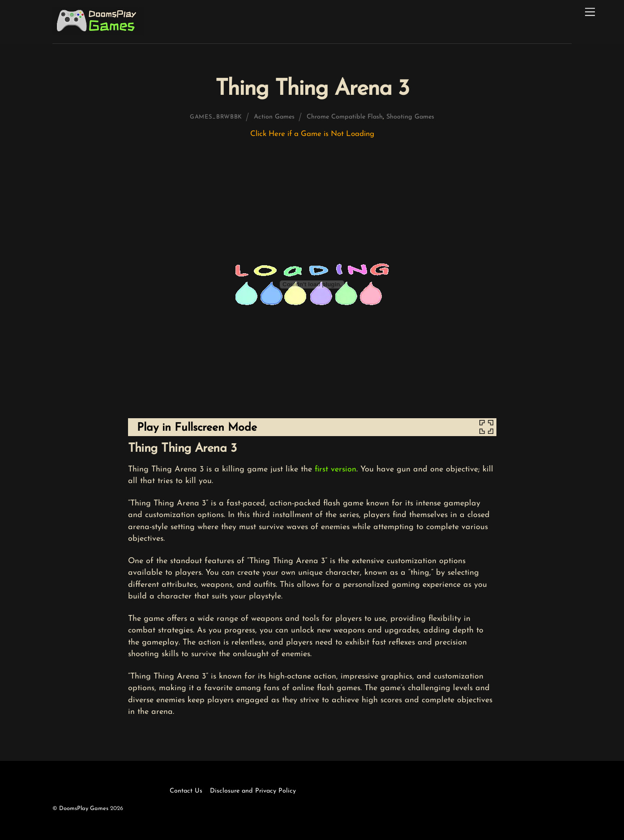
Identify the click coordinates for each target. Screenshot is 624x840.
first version (336, 469)
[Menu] (590, 12)
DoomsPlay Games (84, 808)
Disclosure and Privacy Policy (253, 791)
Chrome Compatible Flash (345, 117)
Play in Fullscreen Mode (197, 428)
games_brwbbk (216, 117)
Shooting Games (410, 117)
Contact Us (186, 791)
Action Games (274, 117)
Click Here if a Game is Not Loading (312, 134)
